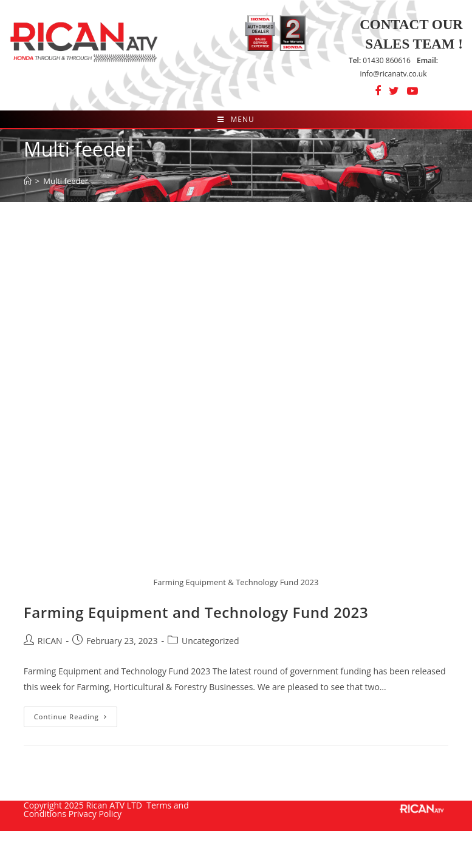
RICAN (50, 641)
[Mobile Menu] (236, 119)
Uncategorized (210, 641)
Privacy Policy (95, 814)
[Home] (28, 181)
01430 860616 (380, 60)
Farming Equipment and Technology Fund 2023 (196, 612)
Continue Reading (76, 719)
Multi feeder (66, 181)
